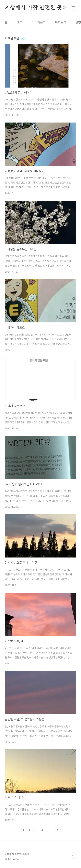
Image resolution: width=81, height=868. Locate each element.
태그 (20, 22)
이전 (24, 830)
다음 (58, 830)
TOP (73, 855)
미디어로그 (39, 22)
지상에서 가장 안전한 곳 (33, 8)
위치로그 (61, 22)
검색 (64, 8)
